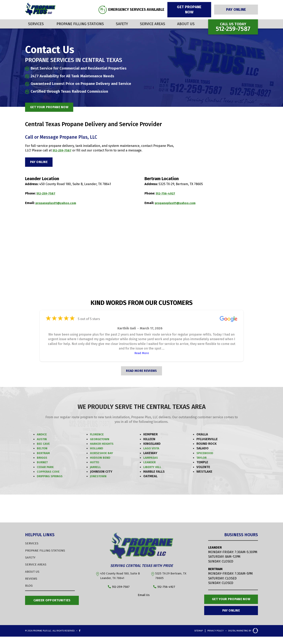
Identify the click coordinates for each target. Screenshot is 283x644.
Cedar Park (46, 468)
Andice (42, 435)
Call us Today (233, 27)
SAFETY (31, 559)
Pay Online (236, 9)
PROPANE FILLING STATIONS (46, 551)
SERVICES (32, 544)
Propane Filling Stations (80, 24)
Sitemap (179, 639)
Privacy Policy (201, 639)
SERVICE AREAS (36, 565)
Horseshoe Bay (103, 454)
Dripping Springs (51, 477)
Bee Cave (44, 445)
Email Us (141, 596)
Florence (98, 435)
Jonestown (99, 477)
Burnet (43, 463)
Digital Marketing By (238, 639)
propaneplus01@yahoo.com (57, 204)
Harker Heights (103, 445)
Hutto (95, 463)
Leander (150, 463)
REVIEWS (32, 580)
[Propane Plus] (40, 14)
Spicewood (206, 454)
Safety (122, 24)
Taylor (202, 459)
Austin (42, 440)
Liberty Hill (153, 468)
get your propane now (52, 107)
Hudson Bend (101, 459)
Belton (42, 449)
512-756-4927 (166, 194)
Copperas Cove (49, 473)
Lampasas (151, 459)
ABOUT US (33, 572)
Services (36, 24)
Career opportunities (52, 602)
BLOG (29, 587)
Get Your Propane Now (231, 603)
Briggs (42, 459)
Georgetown (101, 440)
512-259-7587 (63, 150)
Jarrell (96, 468)
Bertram (44, 454)
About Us (186, 24)
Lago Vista (152, 449)
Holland (97, 449)
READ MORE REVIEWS (141, 372)
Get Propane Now (189, 9)
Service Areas (153, 24)
